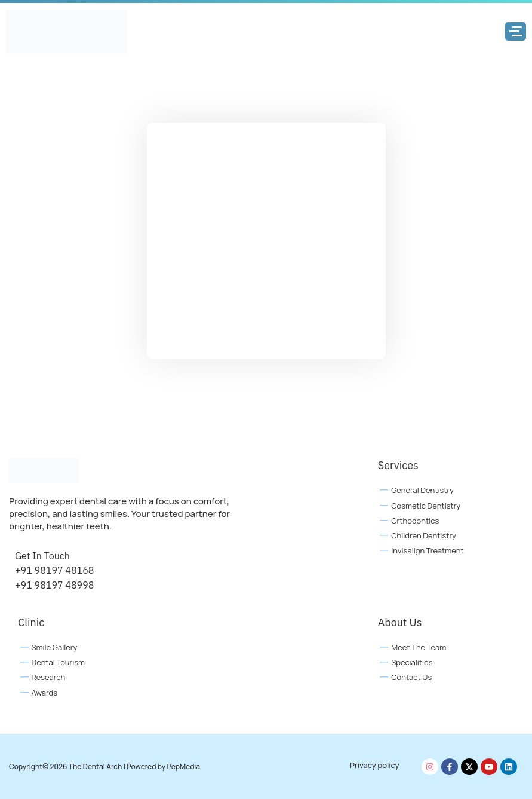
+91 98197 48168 (54, 570)
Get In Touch (42, 556)
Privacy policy (375, 765)
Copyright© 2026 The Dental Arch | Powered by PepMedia (104, 766)
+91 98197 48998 (54, 585)
